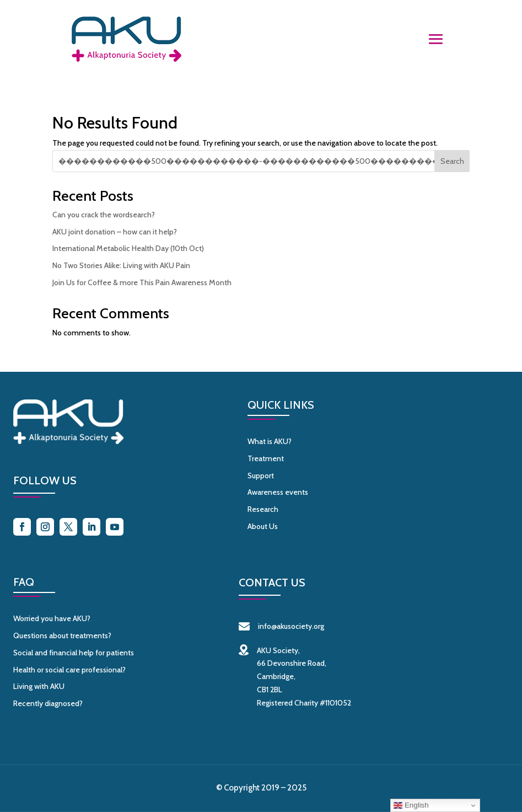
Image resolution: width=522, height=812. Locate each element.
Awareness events (278, 492)
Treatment (266, 458)
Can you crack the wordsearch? (104, 215)
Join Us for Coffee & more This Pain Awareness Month (142, 282)
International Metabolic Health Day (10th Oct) (128, 248)
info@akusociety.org (281, 626)
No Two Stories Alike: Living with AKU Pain (121, 265)
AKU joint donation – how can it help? (115, 232)
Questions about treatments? (62, 635)
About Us (263, 526)
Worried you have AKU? (52, 618)
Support (261, 476)
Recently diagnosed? (48, 703)
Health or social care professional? (69, 670)
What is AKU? (270, 441)
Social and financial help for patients (74, 653)
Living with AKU (39, 686)
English (411, 805)
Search (452, 161)
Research (263, 509)
